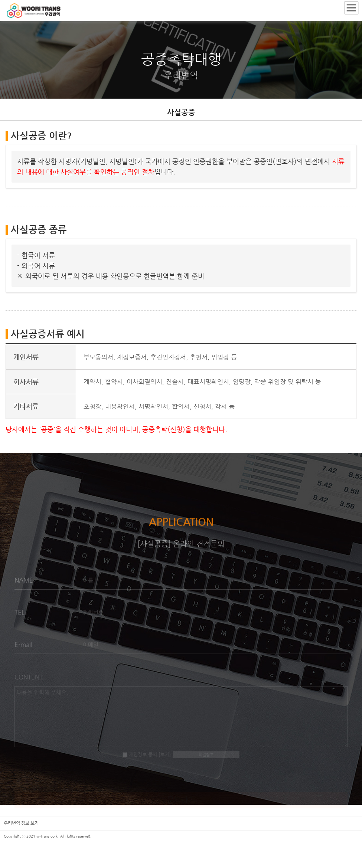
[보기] (165, 758)
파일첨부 (206, 759)
